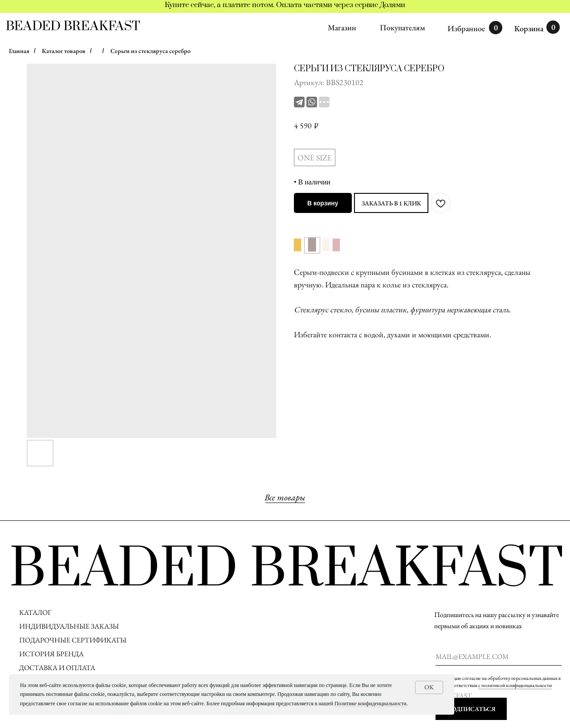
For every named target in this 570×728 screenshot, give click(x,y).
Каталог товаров (64, 51)
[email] (499, 657)
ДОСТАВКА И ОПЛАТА (58, 668)
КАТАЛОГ (35, 612)
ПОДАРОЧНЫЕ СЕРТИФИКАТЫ (73, 640)
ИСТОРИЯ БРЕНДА (51, 654)
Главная (19, 51)
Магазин (342, 27)
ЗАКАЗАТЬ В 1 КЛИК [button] (391, 203)
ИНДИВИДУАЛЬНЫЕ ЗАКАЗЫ (69, 626)
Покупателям (403, 27)
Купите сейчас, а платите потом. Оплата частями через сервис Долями (285, 5)
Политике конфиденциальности (370, 703)
